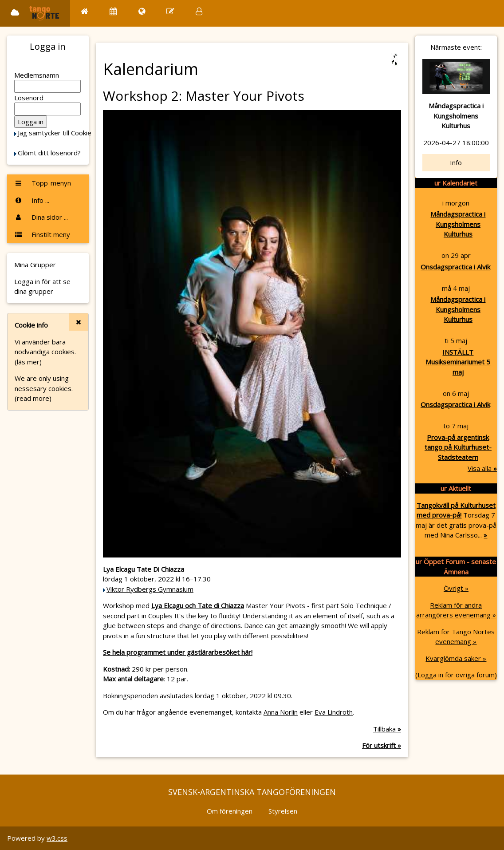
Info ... (32, 200)
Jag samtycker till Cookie (55, 133)
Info (456, 162)
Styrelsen (283, 811)
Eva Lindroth (334, 712)
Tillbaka (387, 729)
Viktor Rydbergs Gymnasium (150, 589)
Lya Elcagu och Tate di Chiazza (198, 605)
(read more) (33, 398)
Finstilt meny (42, 234)
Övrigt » (456, 588)
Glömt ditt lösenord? (49, 153)
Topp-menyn (43, 183)
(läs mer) (28, 362)
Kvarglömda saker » (456, 658)
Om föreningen (230, 811)
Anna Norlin (281, 712)
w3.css (57, 838)
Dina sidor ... (41, 217)
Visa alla (482, 468)
